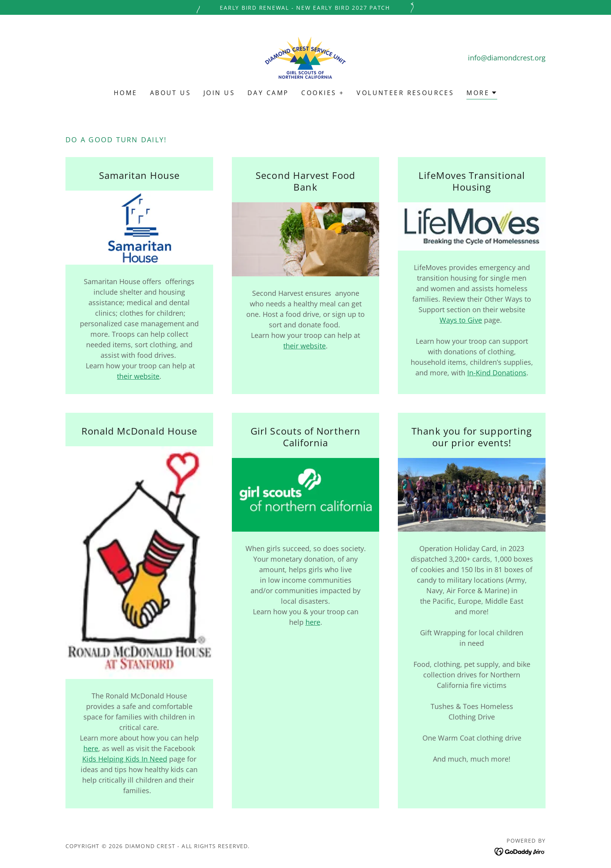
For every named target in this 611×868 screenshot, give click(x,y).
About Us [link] (170, 93)
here (91, 748)
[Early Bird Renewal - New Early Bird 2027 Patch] (305, 7)
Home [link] (126, 93)
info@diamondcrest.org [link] (507, 58)
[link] (305, 57)
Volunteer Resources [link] (405, 93)
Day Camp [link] (268, 93)
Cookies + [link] (323, 93)
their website (138, 376)
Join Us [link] (219, 93)
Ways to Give (461, 320)
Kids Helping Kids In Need (125, 759)
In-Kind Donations (497, 373)
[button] (482, 94)
